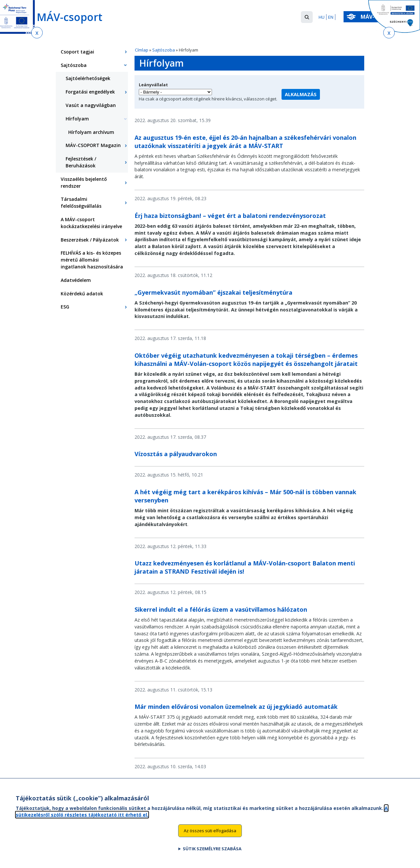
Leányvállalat (153, 85)
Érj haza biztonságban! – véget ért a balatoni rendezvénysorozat (230, 216)
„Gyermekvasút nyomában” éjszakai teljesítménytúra (213, 292)
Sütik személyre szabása (212, 852)
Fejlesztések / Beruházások (81, 162)
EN (331, 17)
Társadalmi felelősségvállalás (81, 202)
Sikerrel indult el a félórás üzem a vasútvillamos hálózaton (221, 609)
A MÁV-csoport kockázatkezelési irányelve (91, 223)
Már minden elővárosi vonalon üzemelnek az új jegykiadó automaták (236, 707)
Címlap (142, 50)
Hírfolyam (77, 119)
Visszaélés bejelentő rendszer (84, 182)
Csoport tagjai (77, 52)
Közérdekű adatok (82, 294)
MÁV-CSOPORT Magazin (93, 145)
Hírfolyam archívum (91, 132)
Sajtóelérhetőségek (88, 78)
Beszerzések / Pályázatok (90, 240)
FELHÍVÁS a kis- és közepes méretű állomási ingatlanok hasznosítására (92, 260)
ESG (65, 307)
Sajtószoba (164, 50)
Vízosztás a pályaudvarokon (176, 454)
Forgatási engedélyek (90, 92)
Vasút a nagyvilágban (91, 105)
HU (322, 17)
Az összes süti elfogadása (210, 834)
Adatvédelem (76, 280)
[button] (307, 17)
